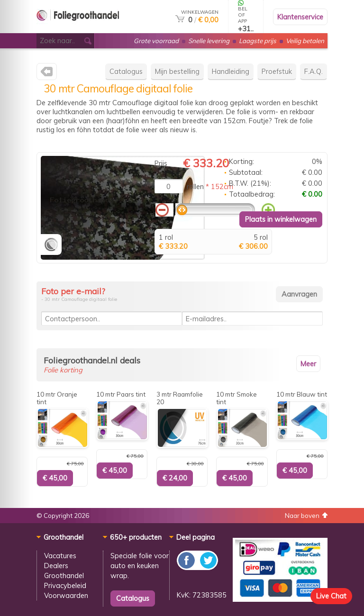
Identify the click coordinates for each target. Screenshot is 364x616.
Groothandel (64, 575)
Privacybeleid (65, 585)
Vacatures (60, 556)
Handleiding (231, 71)
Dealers (56, 566)
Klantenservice (300, 17)
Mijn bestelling (177, 71)
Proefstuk (277, 71)
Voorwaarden (66, 595)
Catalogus (126, 71)
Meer (308, 364)
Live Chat (331, 596)
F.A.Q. (314, 71)
